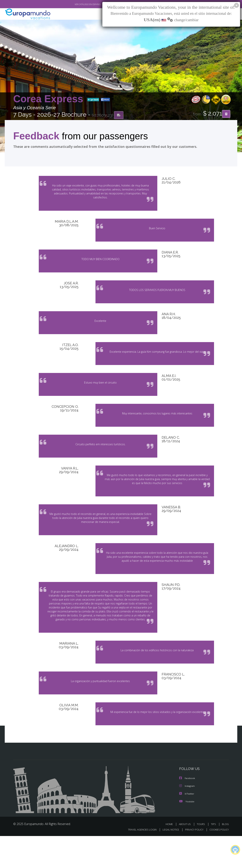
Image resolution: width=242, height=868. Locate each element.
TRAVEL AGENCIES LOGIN (139, 862)
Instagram (187, 818)
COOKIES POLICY (218, 862)
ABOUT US (186, 856)
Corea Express (50, 99)
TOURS (202, 856)
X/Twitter (187, 826)
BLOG (225, 856)
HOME (171, 856)
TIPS (214, 856)
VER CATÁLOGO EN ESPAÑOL (79, 4)
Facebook (187, 811)
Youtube (187, 833)
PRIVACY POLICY (193, 862)
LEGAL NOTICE (168, 862)
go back (93, 100)
